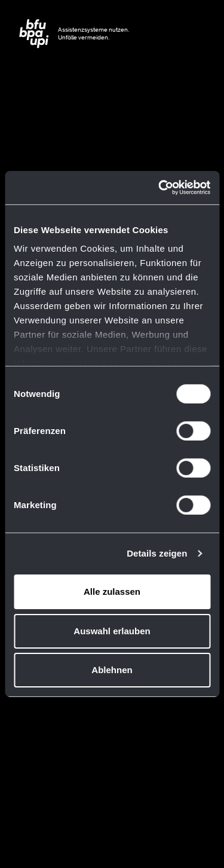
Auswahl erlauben (112, 631)
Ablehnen (112, 670)
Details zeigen (157, 553)
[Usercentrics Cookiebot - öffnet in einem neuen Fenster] (159, 188)
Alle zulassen (112, 592)
